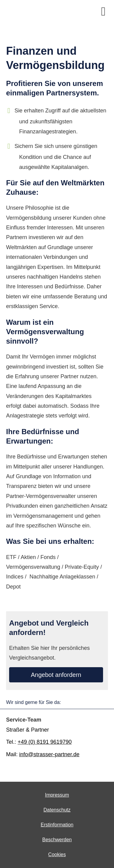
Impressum (57, 795)
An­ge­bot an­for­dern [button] (56, 675)
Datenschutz (57, 810)
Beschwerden (57, 840)
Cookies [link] (57, 854)
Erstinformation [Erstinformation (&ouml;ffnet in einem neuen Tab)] (57, 825)
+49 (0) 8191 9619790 (45, 742)
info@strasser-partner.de (49, 754)
